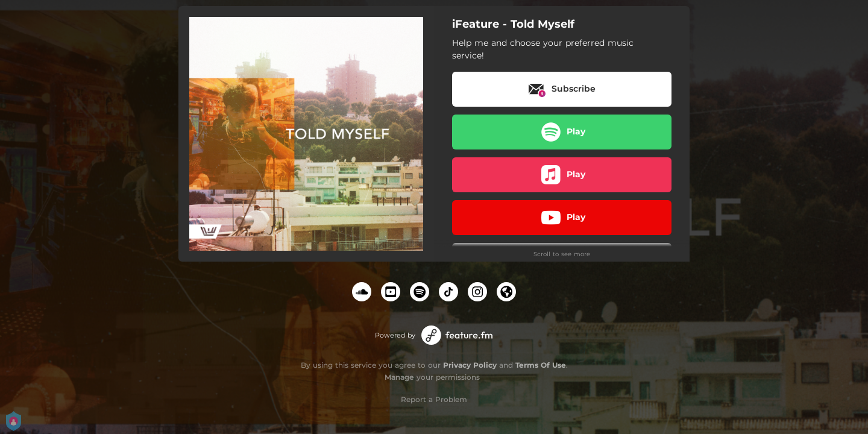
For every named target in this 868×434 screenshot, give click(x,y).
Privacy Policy (470, 365)
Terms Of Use (541, 365)
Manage (399, 377)
